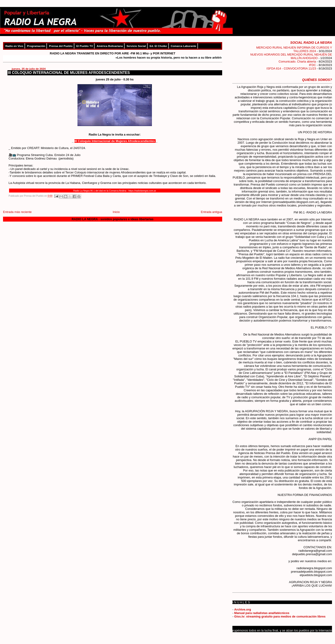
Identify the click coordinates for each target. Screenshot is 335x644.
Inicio (116, 212)
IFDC (312, 65)
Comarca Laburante (183, 46)
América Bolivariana (110, 46)
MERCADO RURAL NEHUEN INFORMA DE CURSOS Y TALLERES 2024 (294, 49)
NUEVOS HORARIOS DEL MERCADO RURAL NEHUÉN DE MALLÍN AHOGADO (291, 56)
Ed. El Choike (158, 46)
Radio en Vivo (14, 46)
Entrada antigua (211, 212)
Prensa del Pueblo (61, 46)
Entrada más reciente (17, 212)
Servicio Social (136, 46)
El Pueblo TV (85, 46)
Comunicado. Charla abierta (297, 61)
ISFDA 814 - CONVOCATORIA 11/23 (291, 68)
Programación (36, 46)
